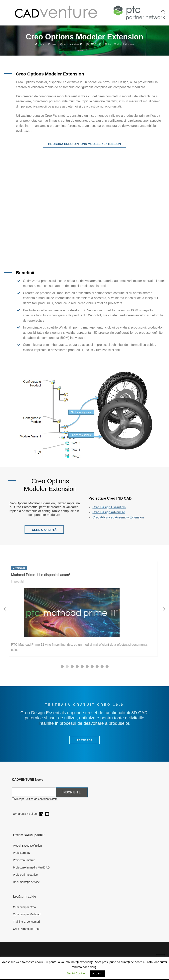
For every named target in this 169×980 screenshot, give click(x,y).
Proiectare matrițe (24, 860)
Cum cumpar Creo (24, 907)
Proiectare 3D (22, 853)
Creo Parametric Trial (26, 929)
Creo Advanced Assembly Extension (118, 517)
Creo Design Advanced (109, 512)
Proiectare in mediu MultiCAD (31, 868)
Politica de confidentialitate (41, 799)
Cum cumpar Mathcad (27, 914)
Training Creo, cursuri (26, 922)
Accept (35, 799)
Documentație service (26, 882)
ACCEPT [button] (97, 974)
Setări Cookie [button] (76, 973)
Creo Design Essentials (109, 507)
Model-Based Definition (27, 846)
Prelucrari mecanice (25, 875)
